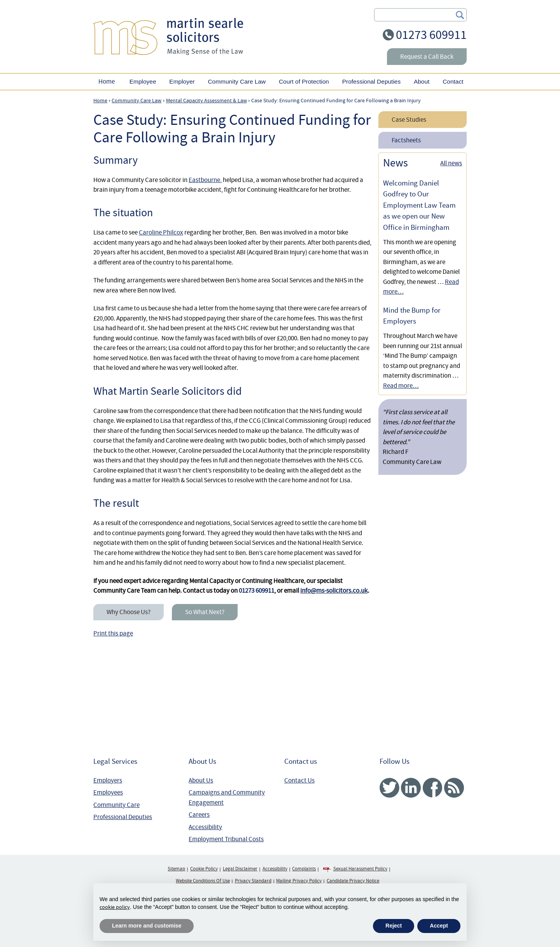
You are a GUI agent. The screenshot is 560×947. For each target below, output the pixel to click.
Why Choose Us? (129, 612)
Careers (199, 815)
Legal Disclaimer (240, 869)
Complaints (304, 869)
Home (107, 81)
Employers (108, 780)
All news (451, 163)
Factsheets (406, 140)
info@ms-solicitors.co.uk (334, 591)
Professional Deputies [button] (371, 81)
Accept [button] (439, 926)
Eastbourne (204, 180)
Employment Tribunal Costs (226, 839)
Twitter (389, 788)
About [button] (422, 81)
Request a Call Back (427, 57)
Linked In (411, 788)
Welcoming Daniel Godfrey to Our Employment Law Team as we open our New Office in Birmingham (419, 205)
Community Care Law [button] (237, 81)
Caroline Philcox (161, 232)
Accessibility (205, 827)
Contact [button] (453, 81)
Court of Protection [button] (304, 81)
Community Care (116, 805)
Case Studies (409, 120)
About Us (201, 780)
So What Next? (205, 612)
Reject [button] (394, 926)
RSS (454, 788)
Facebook (432, 788)
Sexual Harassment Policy (360, 869)
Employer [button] (182, 81)
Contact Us (299, 780)
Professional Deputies (123, 817)
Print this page (113, 633)
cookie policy (115, 907)
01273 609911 (431, 35)
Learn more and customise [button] (147, 926)
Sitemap (176, 869)
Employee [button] (143, 81)
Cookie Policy (204, 869)
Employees (108, 792)
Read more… (401, 386)
